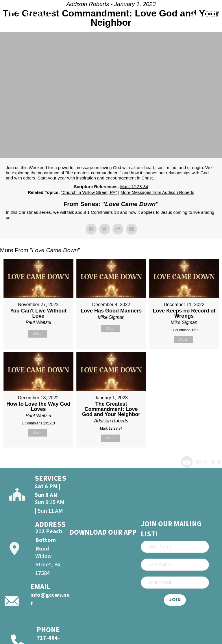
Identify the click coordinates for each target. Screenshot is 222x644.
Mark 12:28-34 (134, 187)
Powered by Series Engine (201, 462)
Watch (38, 334)
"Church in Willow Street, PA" (89, 192)
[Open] (211, 16)
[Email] (175, 583)
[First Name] (175, 547)
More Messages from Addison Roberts (157, 192)
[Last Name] (175, 565)
